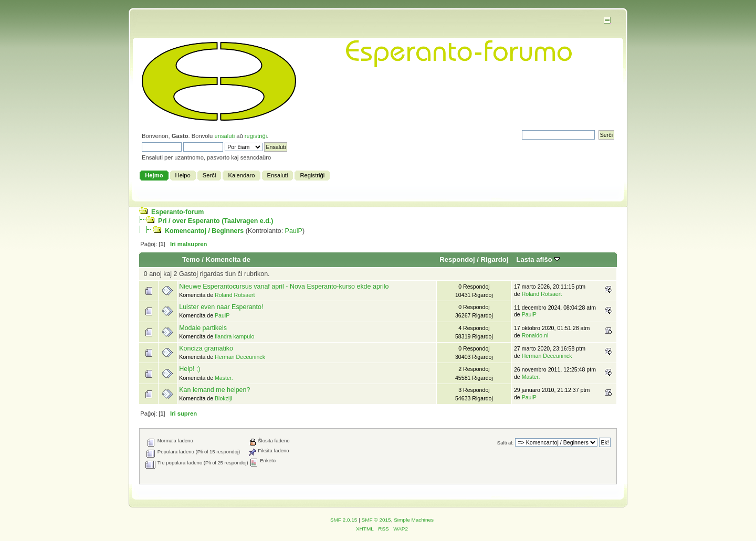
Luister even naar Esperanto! (221, 307)
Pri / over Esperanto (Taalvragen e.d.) (216, 221)
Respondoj (457, 259)
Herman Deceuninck (240, 357)
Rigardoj (495, 259)
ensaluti (224, 136)
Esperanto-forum (177, 212)
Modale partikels (203, 328)
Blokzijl (223, 398)
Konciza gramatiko (206, 348)
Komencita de (228, 259)
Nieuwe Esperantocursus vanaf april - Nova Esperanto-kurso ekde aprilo (284, 287)
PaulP (294, 231)
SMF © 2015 (376, 520)
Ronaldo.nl (535, 335)
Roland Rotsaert (235, 295)
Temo (191, 259)
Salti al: (505, 443)
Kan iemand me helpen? (214, 390)
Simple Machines (414, 520)
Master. (224, 378)
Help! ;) (190, 369)
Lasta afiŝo (539, 259)
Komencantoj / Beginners (204, 231)
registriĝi (256, 136)
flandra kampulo (234, 336)
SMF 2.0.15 (344, 520)
